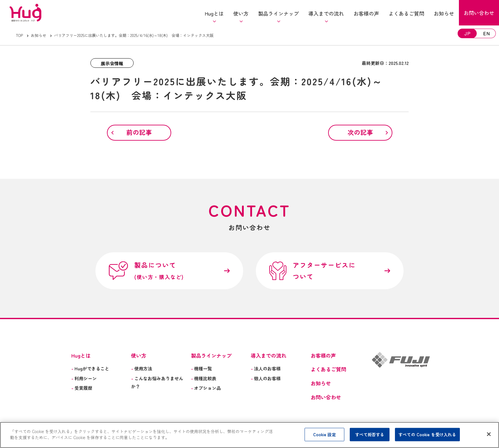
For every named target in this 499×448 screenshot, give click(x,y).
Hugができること (90, 368)
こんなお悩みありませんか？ (157, 382)
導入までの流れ (269, 355)
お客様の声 (323, 355)
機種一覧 (201, 368)
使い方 (139, 355)
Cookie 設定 (325, 434)
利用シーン (84, 378)
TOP (19, 35)
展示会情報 (112, 63)
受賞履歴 (82, 388)
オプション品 (206, 388)
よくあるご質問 (328, 369)
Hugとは (81, 355)
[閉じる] (489, 434)
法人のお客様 (266, 368)
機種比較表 (204, 378)
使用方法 (142, 368)
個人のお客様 (266, 378)
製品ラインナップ (211, 355)
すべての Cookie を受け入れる (427, 434)
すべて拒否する (370, 434)
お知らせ (39, 35)
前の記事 (139, 132)
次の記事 (360, 132)
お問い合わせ (326, 397)
